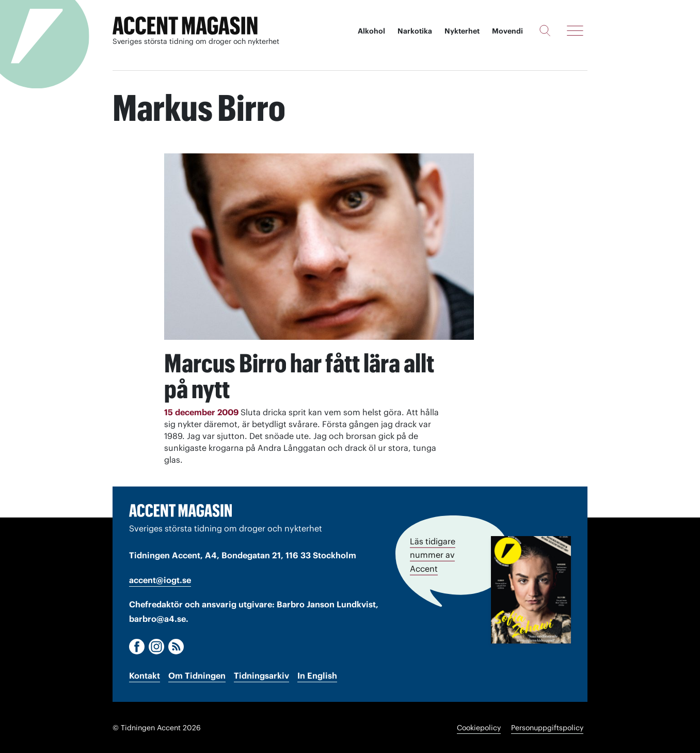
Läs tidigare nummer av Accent (433, 554)
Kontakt (145, 675)
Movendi (507, 31)
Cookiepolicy (479, 727)
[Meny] (575, 30)
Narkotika (415, 31)
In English (317, 675)
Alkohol (371, 31)
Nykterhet (462, 31)
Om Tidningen (197, 675)
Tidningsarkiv (261, 675)
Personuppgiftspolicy (547, 727)
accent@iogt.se (160, 579)
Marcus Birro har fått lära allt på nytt (300, 376)
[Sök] (545, 30)
